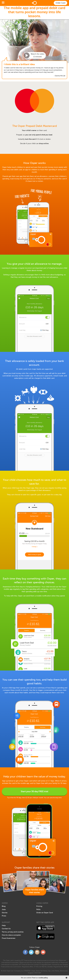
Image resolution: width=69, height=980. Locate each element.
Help (4, 925)
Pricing (39, 906)
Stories (5, 913)
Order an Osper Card (45, 913)
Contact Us (6, 929)
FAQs (38, 909)
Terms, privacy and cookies (13, 932)
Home (34, 3)
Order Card (60, 3)
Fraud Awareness (9, 938)
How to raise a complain (11, 935)
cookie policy (43, 978)
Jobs (4, 909)
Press (4, 916)
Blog (4, 906)
